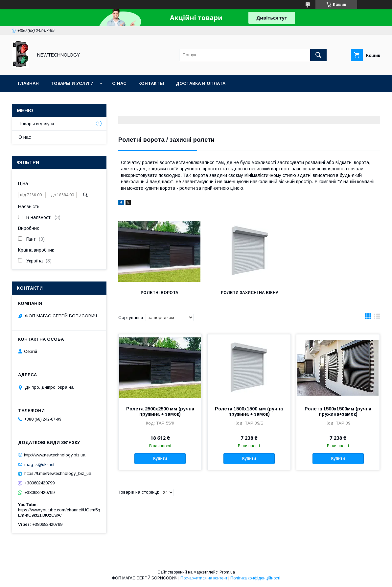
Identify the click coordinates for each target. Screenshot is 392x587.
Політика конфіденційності (255, 578)
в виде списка (377, 318)
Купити (160, 458)
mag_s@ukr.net (39, 464)
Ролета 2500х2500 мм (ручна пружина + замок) (160, 411)
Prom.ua (227, 572)
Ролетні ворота (159, 293)
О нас (119, 83)
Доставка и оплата (201, 83)
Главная (28, 83)
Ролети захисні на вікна (249, 293)
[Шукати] (318, 55)
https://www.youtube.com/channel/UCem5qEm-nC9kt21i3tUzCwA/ (59, 513)
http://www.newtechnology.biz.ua (55, 455)
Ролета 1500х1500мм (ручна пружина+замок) (338, 411)
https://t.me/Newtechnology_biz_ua (58, 473)
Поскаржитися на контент (204, 578)
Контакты (151, 83)
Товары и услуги (72, 83)
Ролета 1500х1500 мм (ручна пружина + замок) (249, 411)
